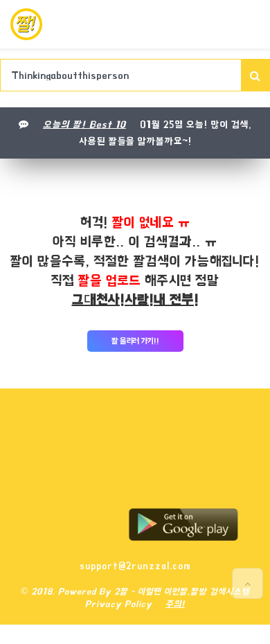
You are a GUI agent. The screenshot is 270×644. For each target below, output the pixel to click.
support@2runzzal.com (135, 566)
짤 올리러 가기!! (135, 341)
